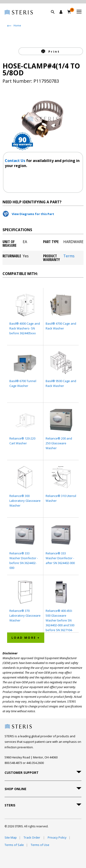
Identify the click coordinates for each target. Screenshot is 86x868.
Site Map (11, 837)
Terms (69, 256)
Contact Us (15, 161)
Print (53, 51)
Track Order (32, 837)
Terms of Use (40, 845)
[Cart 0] (69, 12)
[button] (55, 17)
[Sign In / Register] (61, 12)
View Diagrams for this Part (33, 214)
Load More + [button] (26, 638)
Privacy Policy (57, 837)
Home (17, 25)
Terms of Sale (14, 845)
